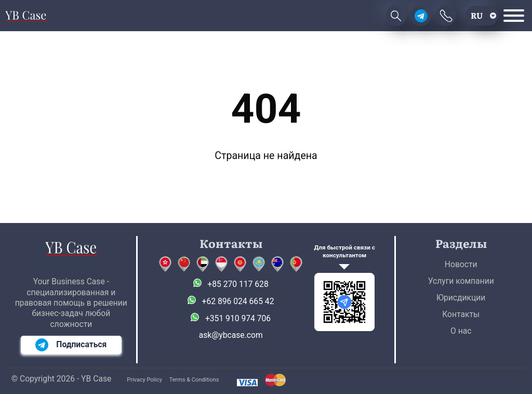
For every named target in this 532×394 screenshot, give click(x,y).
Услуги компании (461, 281)
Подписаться (71, 345)
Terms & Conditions (194, 380)
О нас (461, 331)
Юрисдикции (461, 298)
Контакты (461, 314)
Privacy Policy (144, 380)
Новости (461, 264)
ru (477, 15)
